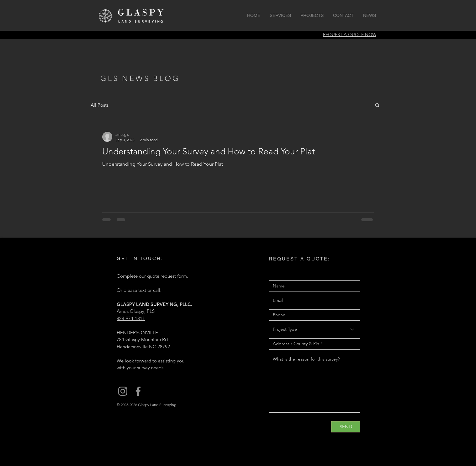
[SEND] (346, 427)
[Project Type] (315, 329)
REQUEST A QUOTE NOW (350, 35)
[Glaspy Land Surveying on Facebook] (138, 391)
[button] (377, 106)
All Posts (100, 105)
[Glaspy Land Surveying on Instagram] (123, 391)
